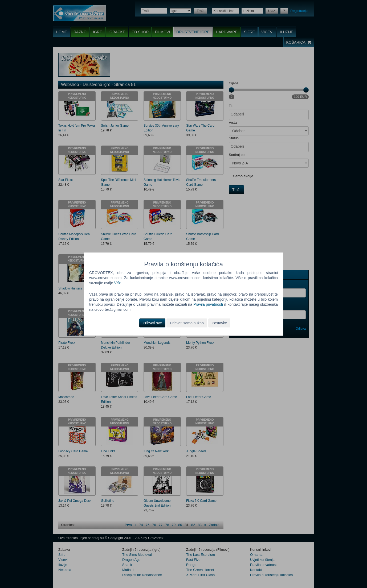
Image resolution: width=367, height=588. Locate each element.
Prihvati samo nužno (187, 323)
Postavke (219, 323)
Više (118, 283)
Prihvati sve (152, 323)
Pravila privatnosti (208, 304)
